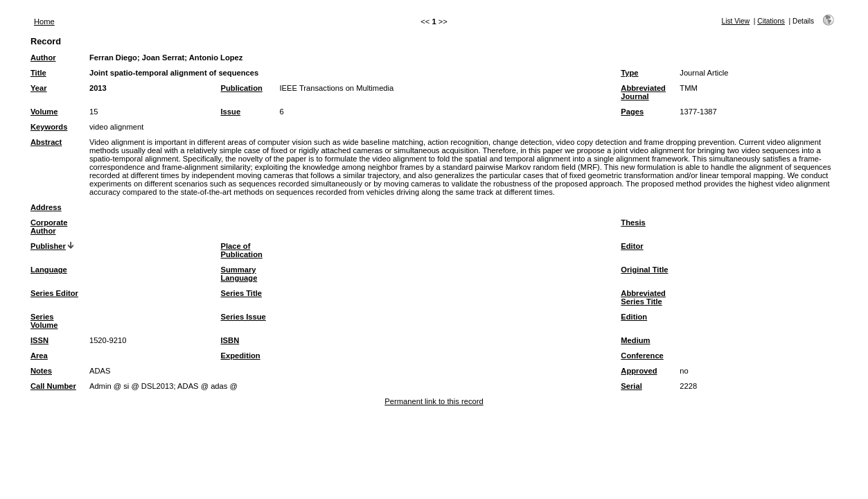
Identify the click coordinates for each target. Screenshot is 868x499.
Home (44, 21)
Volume (44, 112)
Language (49, 270)
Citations (771, 21)
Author (43, 58)
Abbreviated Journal (643, 92)
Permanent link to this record (434, 401)
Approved (639, 371)
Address (46, 207)
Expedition (241, 356)
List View (736, 21)
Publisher (48, 246)
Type (629, 73)
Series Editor (54, 293)
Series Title (242, 293)
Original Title (644, 270)
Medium (635, 340)
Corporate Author (49, 227)
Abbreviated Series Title (643, 297)
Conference (642, 356)
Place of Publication (242, 250)
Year (39, 88)
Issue (231, 112)
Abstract (46, 142)
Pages (632, 112)
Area (39, 356)
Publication (242, 88)
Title (38, 73)
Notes (41, 371)
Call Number (53, 386)
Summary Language (239, 274)
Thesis (633, 222)
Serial (631, 386)
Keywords (49, 127)
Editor (632, 246)
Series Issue (243, 317)
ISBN (230, 340)
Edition (634, 317)
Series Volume (44, 321)
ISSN (39, 340)
